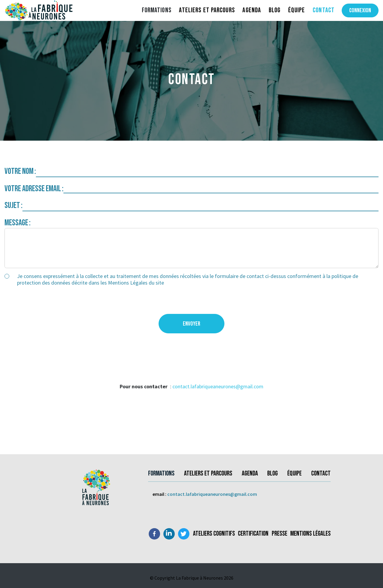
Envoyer (191, 324)
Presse (279, 534)
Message (16, 223)
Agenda (252, 10)
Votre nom (19, 171)
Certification (253, 534)
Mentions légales (310, 534)
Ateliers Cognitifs (214, 534)
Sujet (12, 205)
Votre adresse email (33, 189)
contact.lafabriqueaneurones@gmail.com (216, 387)
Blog (275, 10)
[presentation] (50, 302)
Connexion (360, 10)
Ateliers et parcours (207, 10)
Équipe (297, 10)
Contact (324, 10)
